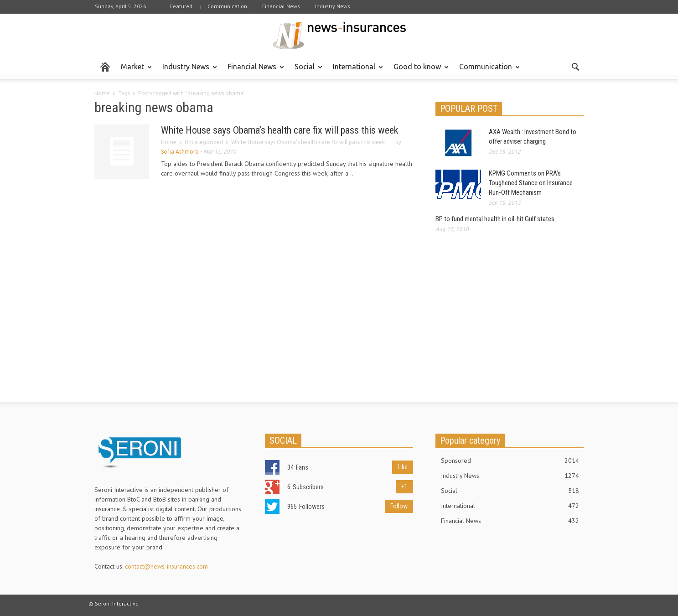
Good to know (419, 71)
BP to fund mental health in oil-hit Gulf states (495, 219)
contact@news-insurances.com (166, 566)
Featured (181, 6)
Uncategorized (204, 142)
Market (134, 71)
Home (102, 93)
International (355, 71)
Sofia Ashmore (180, 152)
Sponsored (510, 461)
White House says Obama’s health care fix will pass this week (279, 130)
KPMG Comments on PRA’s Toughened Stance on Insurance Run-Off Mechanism (531, 183)
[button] (575, 66)
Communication (227, 6)
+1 (404, 487)
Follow (399, 506)
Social (306, 71)
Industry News (333, 6)
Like (403, 467)
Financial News (281, 6)
